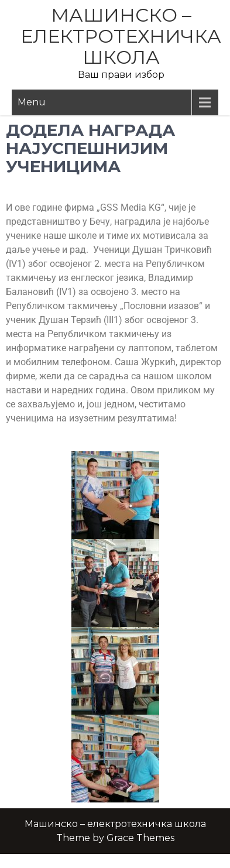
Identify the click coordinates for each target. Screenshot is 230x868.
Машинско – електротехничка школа (121, 36)
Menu (32, 102)
